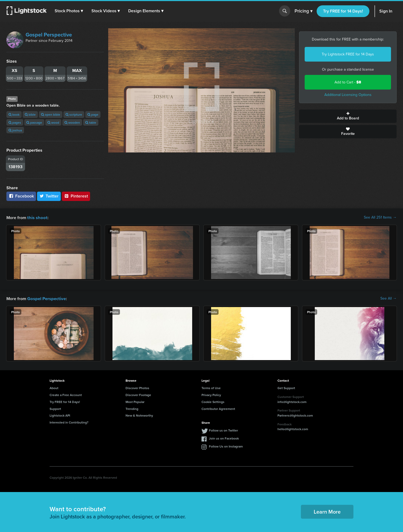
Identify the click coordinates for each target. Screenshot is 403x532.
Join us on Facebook (224, 438)
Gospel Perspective (49, 35)
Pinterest (76, 196)
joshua (15, 130)
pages (15, 122)
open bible (51, 114)
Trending (132, 408)
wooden (72, 122)
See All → (388, 298)
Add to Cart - (348, 82)
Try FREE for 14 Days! (343, 11)
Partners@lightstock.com (295, 415)
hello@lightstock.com (293, 428)
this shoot (37, 217)
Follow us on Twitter (223, 430)
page (93, 114)
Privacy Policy (211, 394)
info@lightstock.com (292, 401)
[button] (69, 11)
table (91, 122)
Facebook (21, 196)
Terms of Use (211, 387)
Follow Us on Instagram (226, 446)
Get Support (286, 387)
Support (55, 408)
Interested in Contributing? (69, 422)
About (54, 387)
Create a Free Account (66, 394)
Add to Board (348, 116)
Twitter (49, 196)
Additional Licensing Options (348, 95)
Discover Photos (137, 387)
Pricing (303, 11)
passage (34, 122)
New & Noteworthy (139, 415)
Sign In (386, 11)
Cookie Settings (213, 401)
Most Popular (135, 401)
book (14, 114)
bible (30, 114)
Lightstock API (60, 415)
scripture (74, 114)
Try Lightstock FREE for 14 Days (348, 54)
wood (53, 122)
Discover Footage (138, 394)
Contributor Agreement (218, 408)
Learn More (327, 511)
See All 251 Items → (380, 217)
